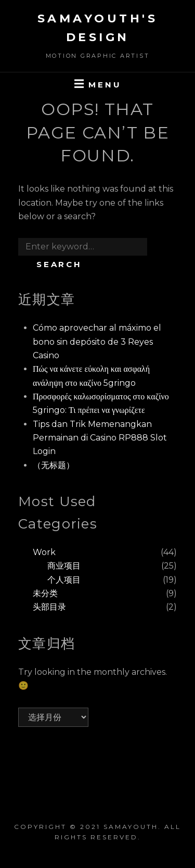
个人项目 (64, 580)
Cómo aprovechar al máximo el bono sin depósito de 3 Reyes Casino (97, 342)
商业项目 (64, 566)
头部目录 (49, 607)
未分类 (45, 593)
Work (44, 552)
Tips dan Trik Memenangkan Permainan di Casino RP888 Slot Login (100, 438)
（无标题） (54, 465)
